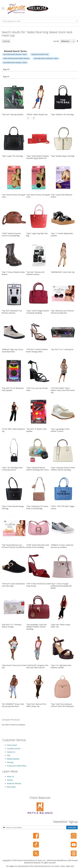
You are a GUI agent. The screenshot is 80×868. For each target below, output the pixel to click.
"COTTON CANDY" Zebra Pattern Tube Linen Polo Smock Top (63, 390)
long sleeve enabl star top (40, 54)
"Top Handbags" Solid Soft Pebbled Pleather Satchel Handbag (36, 627)
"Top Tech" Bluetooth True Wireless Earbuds (12, 312)
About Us (10, 777)
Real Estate (11, 787)
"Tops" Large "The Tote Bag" (12, 156)
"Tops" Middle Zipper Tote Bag (62, 156)
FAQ (8, 755)
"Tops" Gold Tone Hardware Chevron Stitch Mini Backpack (62, 705)
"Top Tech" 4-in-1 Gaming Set (62, 349)
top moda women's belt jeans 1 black (46, 58)
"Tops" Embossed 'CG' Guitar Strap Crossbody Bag (37, 507)
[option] (28, 118)
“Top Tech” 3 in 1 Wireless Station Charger (12, 626)
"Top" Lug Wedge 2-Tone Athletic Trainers (60, 430)
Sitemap (10, 762)
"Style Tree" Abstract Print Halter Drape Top (36, 705)
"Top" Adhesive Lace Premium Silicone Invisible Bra (62, 312)
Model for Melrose (14, 783)
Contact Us (11, 752)
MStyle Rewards (13, 759)
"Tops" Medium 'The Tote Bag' (62, 114)
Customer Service (14, 749)
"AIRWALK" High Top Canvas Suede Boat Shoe (12, 351)
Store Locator (12, 745)
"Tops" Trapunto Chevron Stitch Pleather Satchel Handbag (63, 469)
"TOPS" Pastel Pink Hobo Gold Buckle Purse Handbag (38, 546)
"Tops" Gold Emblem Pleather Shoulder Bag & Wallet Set (38, 157)
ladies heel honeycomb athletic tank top (16, 58)
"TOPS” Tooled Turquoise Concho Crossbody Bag (11, 235)
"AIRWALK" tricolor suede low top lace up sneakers (62, 546)
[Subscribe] (72, 827)
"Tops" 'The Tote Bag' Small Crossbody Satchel (12, 469)
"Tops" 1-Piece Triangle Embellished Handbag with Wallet (61, 586)
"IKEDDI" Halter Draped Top (37, 114)
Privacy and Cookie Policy (17, 766)
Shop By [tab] (6, 41)
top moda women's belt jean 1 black (15, 62)
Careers (10, 780)
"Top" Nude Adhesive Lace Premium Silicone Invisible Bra (14, 546)
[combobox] (40, 21)
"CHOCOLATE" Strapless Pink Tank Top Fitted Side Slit (37, 666)
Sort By (56, 41)
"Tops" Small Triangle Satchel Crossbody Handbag (38, 312)
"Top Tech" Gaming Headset (12, 114)
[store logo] (28, 8)
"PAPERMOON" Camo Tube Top (63, 272)
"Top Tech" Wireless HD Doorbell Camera (35, 273)
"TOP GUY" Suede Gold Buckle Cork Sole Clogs (13, 585)
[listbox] (38, 118)
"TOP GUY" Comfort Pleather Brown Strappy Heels (37, 351)
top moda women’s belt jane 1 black (15, 54)
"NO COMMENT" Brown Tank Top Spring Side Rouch (13, 705)
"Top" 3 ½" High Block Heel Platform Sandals (61, 666)
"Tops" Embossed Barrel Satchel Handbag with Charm (38, 469)
